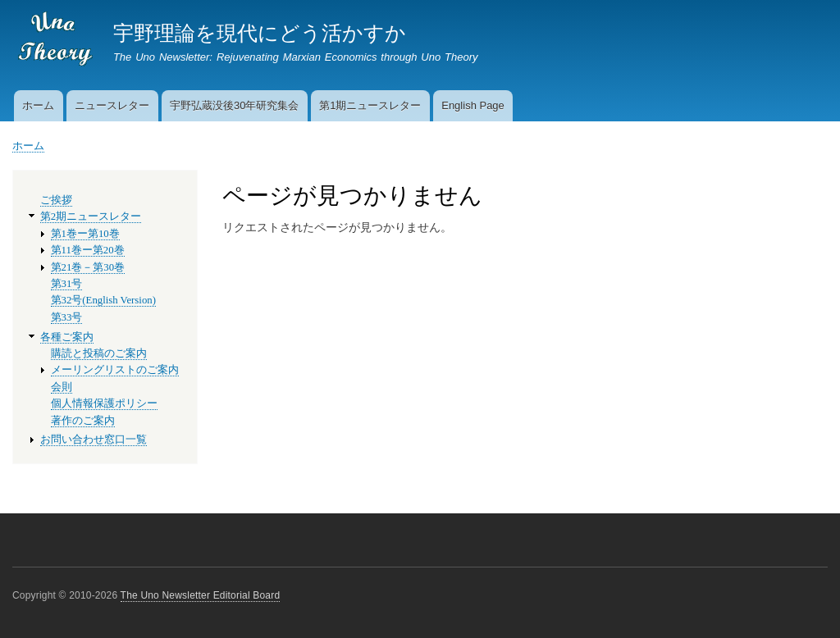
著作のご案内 (83, 421)
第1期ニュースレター (370, 105)
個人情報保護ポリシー (104, 403)
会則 (62, 387)
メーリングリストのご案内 (115, 370)
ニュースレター (112, 105)
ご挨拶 (56, 200)
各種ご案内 (67, 337)
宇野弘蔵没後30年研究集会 (234, 105)
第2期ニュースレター (91, 216)
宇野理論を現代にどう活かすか (260, 33)
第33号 (67, 317)
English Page (473, 105)
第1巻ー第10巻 (85, 234)
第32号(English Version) (103, 300)
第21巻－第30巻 (88, 267)
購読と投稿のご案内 (99, 353)
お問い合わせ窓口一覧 (94, 440)
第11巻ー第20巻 (88, 250)
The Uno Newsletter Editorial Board (201, 595)
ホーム (38, 105)
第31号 (67, 284)
